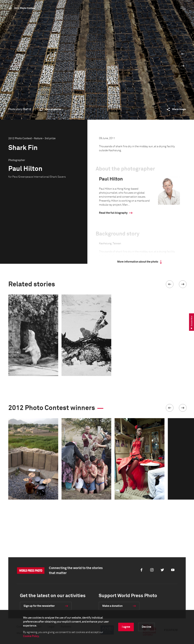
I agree (126, 627)
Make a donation (112, 606)
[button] (170, 284)
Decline (146, 627)
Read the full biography (113, 213)
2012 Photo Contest (25, 8)
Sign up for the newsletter (39, 606)
